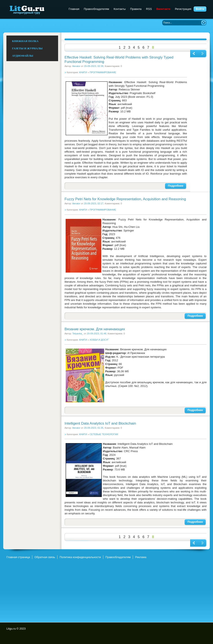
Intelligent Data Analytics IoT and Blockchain (100, 423)
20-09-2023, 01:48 (97, 334)
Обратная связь (45, 557)
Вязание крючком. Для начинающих (95, 329)
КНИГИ (83, 72)
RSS (149, 9)
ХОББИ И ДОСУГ (99, 340)
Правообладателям (96, 9)
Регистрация (183, 9)
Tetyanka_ (78, 334)
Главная (74, 9)
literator (76, 66)
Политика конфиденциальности (80, 557)
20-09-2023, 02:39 (94, 66)
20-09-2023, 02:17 (94, 203)
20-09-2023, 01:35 (94, 428)
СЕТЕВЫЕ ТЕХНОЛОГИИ (104, 434)
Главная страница (18, 557)
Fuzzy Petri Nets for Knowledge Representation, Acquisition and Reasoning (125, 199)
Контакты (120, 9)
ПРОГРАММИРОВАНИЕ (103, 72)
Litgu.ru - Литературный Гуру (35, 10)
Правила (136, 9)
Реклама (141, 557)
